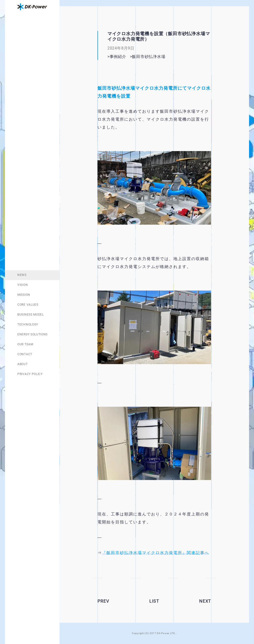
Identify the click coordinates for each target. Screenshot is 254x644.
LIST (154, 601)
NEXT (205, 601)
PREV (103, 601)
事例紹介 (118, 57)
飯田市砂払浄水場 (157, 57)
